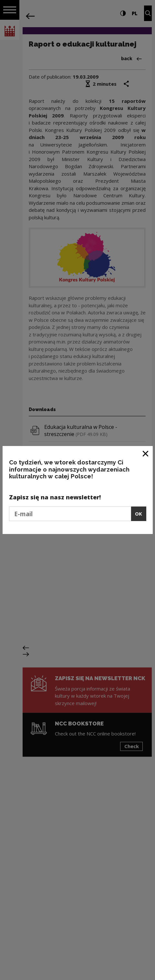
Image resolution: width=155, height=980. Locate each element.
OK (139, 514)
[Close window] (146, 453)
